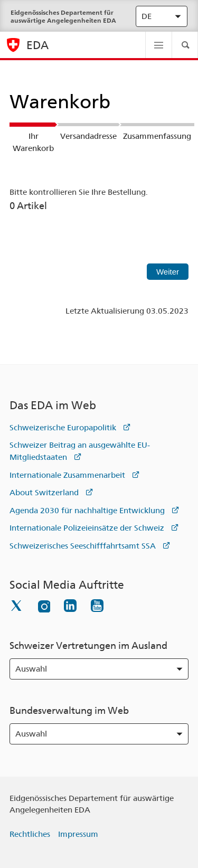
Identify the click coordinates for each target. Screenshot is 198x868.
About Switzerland (44, 493)
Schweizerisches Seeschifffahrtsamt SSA (83, 546)
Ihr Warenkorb (33, 142)
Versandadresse (88, 136)
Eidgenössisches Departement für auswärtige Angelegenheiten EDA (63, 16)
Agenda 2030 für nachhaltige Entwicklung (87, 511)
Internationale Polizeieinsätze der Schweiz (87, 528)
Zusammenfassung (157, 136)
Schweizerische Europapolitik (63, 428)
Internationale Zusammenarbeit (67, 475)
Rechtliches (30, 834)
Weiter (168, 272)
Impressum (78, 834)
